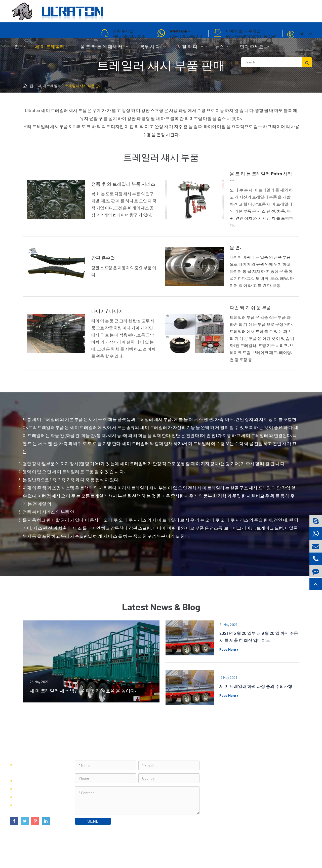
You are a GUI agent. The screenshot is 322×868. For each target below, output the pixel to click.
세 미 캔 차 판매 (29, 789)
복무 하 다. (153, 49)
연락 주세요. (254, 49)
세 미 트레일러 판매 (32, 781)
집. (20, 49)
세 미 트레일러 (52, 49)
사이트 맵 (269, 852)
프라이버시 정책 (296, 852)
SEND (93, 821)
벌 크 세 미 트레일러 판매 (37, 797)
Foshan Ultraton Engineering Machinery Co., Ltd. (75, 852)
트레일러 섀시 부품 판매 (84, 86)
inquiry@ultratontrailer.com (241, 799)
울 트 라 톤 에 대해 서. (104, 49)
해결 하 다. (190, 49)
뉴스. (222, 49)
